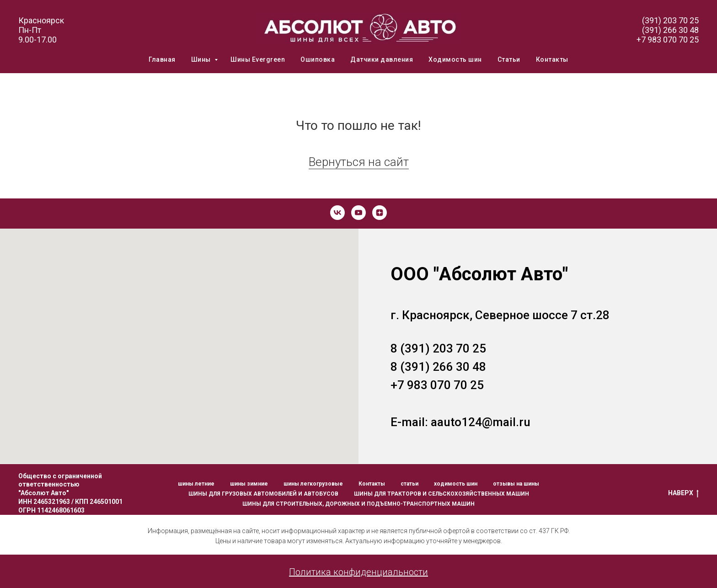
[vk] (337, 213)
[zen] (380, 213)
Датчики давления (382, 59)
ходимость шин (456, 484)
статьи (409, 484)
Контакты (552, 59)
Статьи (509, 59)
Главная (162, 59)
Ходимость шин (455, 59)
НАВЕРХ (683, 493)
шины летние (196, 484)
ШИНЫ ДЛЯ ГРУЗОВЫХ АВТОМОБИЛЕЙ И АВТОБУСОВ (263, 494)
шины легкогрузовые (313, 484)
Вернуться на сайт (359, 162)
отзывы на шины (516, 484)
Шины (202, 59)
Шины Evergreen (258, 59)
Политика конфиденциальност (356, 572)
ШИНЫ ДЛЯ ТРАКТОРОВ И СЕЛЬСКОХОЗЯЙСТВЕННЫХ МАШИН (441, 494)
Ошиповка (318, 59)
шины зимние (249, 484)
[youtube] (358, 213)
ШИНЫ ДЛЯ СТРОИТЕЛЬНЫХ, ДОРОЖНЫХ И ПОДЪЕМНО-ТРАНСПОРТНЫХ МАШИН (358, 504)
